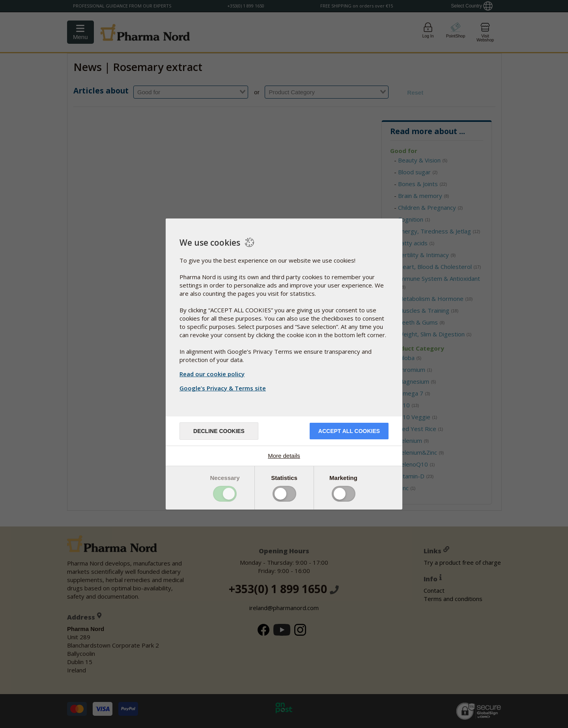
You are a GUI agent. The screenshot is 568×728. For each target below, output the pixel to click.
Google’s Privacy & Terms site (224, 388)
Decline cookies (219, 431)
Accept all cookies (349, 431)
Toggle (225, 494)
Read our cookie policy (212, 374)
